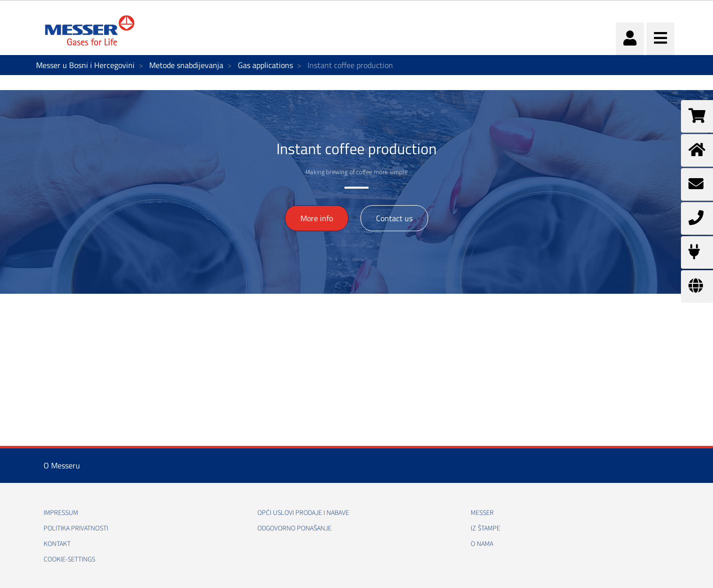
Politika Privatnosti (76, 528)
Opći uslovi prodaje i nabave (303, 513)
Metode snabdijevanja (186, 65)
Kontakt (57, 544)
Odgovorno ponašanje (294, 528)
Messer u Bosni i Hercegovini (85, 65)
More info (317, 218)
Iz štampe (485, 528)
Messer (482, 513)
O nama (482, 544)
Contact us (394, 218)
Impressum (61, 513)
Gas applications (265, 65)
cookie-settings (69, 559)
